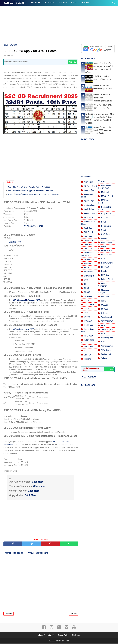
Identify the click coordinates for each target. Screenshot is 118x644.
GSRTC (87, 313)
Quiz (103, 259)
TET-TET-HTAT (107, 321)
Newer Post (9, 614)
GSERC (87, 309)
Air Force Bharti (90, 186)
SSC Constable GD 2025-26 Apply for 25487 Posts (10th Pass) (31, 191)
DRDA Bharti (89, 259)
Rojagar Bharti (107, 279)
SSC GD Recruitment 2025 (23, 330)
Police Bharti (106, 250)
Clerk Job (88, 245)
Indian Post (89, 347)
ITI (85, 351)
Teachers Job (107, 317)
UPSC (103, 342)
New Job (105, 218)
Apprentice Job (90, 213)
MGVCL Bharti (107, 196)
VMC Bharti (106, 350)
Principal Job (107, 255)
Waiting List (106, 354)
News (103, 222)
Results (104, 271)
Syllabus (105, 313)
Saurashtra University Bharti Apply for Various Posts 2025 (29, 187)
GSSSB (87, 317)
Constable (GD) (15, 242)
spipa (103, 301)
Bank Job (88, 228)
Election (87, 264)
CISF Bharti (89, 240)
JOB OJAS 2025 (14, 3)
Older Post (73, 614)
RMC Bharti (106, 275)
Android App (89, 190)
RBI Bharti (105, 267)
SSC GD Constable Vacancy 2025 (26, 301)
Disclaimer (77, 636)
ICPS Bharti (89, 336)
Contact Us (85, 3)
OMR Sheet (106, 234)
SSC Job (105, 309)
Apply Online (35, 3)
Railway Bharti (107, 263)
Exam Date (89, 272)
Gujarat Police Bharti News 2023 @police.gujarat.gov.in (103, 98)
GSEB (86, 300)
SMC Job (105, 297)
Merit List (105, 192)
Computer (88, 249)
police (104, 246)
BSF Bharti (88, 232)
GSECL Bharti (90, 305)
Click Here (38, 482)
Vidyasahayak (107, 346)
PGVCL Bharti (107, 242)
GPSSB (87, 292)
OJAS (103, 230)
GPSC (86, 288)
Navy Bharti (106, 214)
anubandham (89, 205)
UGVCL (104, 334)
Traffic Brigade (107, 329)
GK (85, 284)
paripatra (105, 238)
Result (74, 3)
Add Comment (8, 56)
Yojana (104, 358)
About (39, 636)
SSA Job (105, 305)
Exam (86, 268)
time (103, 325)
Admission (88, 182)
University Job (107, 338)
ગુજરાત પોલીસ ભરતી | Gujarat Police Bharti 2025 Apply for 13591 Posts (33, 195)
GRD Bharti (89, 296)
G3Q (86, 280)
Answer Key (62, 3)
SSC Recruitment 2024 (34, 226)
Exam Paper (89, 276)
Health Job (89, 325)
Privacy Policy (64, 636)
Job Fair (87, 355)
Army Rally (88, 217)
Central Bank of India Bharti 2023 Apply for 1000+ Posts (102, 130)
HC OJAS (88, 321)
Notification (106, 226)
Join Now (73, 62)
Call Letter (49, 3)
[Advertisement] (59, 24)
